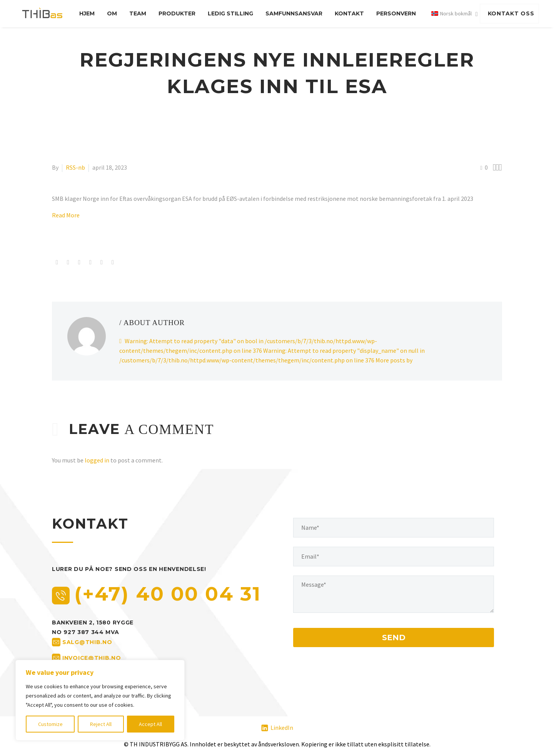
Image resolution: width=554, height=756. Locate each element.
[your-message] (394, 594)
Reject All (101, 724)
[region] (100, 700)
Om (112, 13)
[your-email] (394, 557)
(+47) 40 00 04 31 (168, 594)
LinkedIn (282, 728)
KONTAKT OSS (511, 13)
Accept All (150, 724)
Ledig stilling (230, 13)
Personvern (396, 13)
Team (138, 13)
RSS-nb (75, 167)
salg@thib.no (87, 642)
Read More (66, 215)
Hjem (87, 13)
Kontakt (349, 13)
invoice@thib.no (92, 658)
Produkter (177, 13)
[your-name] (394, 528)
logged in (97, 460)
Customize (50, 724)
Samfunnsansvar (294, 13)
